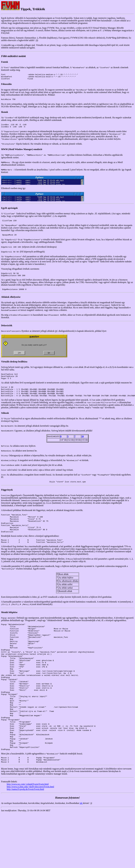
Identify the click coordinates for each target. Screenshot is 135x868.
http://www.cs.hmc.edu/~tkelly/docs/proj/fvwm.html (30, 826)
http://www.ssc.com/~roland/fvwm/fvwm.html (28, 824)
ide (81, 843)
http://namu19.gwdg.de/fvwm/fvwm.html (25, 829)
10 (83, 444)
